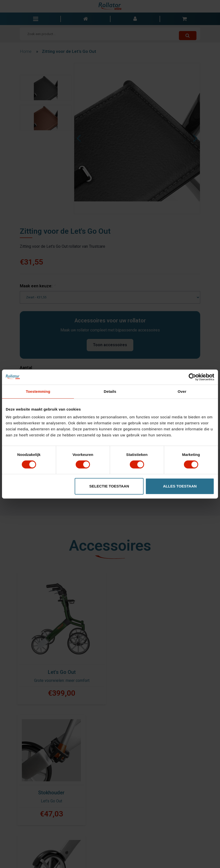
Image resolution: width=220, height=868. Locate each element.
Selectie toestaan (109, 486)
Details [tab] (110, 391)
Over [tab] (182, 391)
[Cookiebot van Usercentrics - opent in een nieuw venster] (192, 377)
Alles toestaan (180, 486)
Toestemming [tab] (38, 391)
